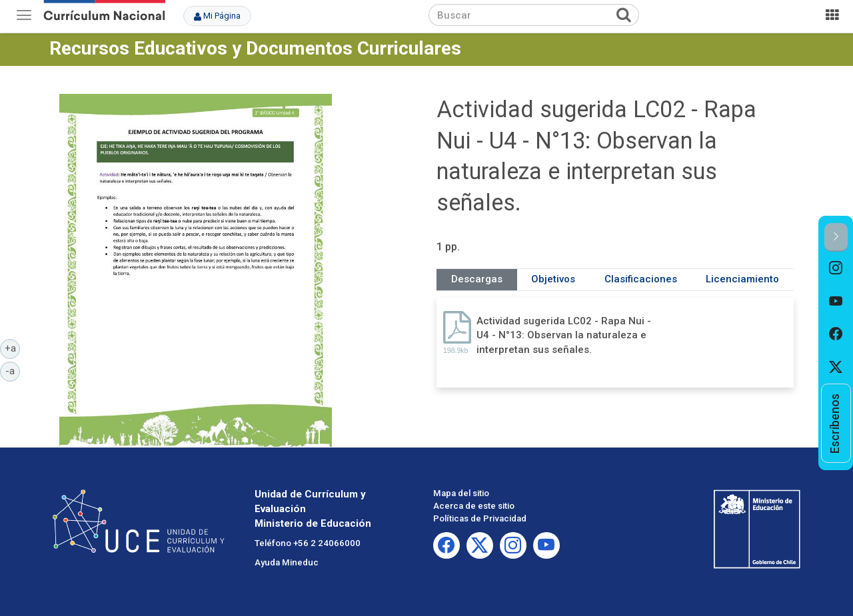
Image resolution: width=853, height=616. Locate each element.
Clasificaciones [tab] (641, 279)
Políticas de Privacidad (480, 518)
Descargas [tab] (477, 279)
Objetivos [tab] (553, 279)
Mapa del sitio (461, 493)
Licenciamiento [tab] (742, 279)
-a (13, 370)
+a (13, 348)
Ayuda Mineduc (287, 562)
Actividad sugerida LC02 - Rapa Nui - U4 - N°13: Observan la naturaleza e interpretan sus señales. (564, 335)
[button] (836, 237)
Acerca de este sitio (474, 506)
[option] (836, 268)
